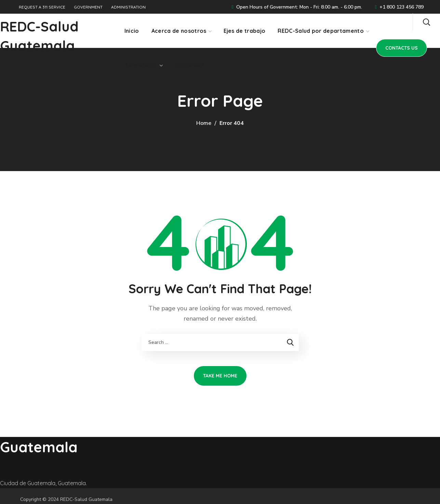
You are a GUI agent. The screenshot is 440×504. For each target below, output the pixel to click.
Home (204, 123)
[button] (426, 22)
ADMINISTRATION (128, 7)
